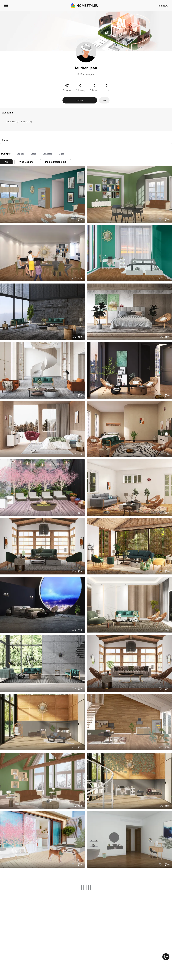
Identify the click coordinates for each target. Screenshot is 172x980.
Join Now (163, 6)
